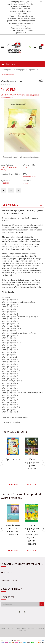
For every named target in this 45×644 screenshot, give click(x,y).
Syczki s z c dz (13, 459)
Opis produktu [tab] (11, 205)
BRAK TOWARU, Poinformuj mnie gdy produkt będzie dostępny (20, 96)
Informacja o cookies (8, 628)
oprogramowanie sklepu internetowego (31, 628)
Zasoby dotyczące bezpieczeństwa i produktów (21, 157)
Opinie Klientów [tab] (11, 422)
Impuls (26, 183)
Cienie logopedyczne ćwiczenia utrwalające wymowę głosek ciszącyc (32, 535)
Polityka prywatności (25, 31)
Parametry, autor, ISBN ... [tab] (16, 417)
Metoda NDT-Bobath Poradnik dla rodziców (13, 530)
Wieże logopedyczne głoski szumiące (32, 464)
